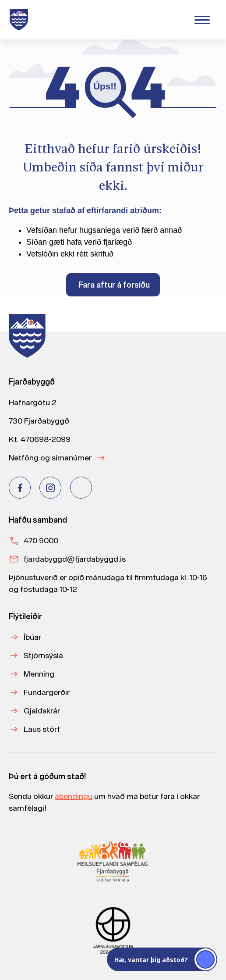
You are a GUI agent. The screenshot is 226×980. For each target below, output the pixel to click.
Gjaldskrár (42, 711)
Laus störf (42, 729)
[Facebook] (20, 488)
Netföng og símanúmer (50, 458)
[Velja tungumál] (174, 19)
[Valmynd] (202, 20)
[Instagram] (50, 488)
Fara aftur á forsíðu (114, 285)
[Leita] (141, 19)
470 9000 (41, 540)
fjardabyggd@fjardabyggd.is (75, 559)
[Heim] (21, 20)
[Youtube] (81, 488)
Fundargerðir (47, 692)
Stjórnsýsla (43, 655)
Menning (39, 674)
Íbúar (32, 637)
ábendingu (74, 796)
